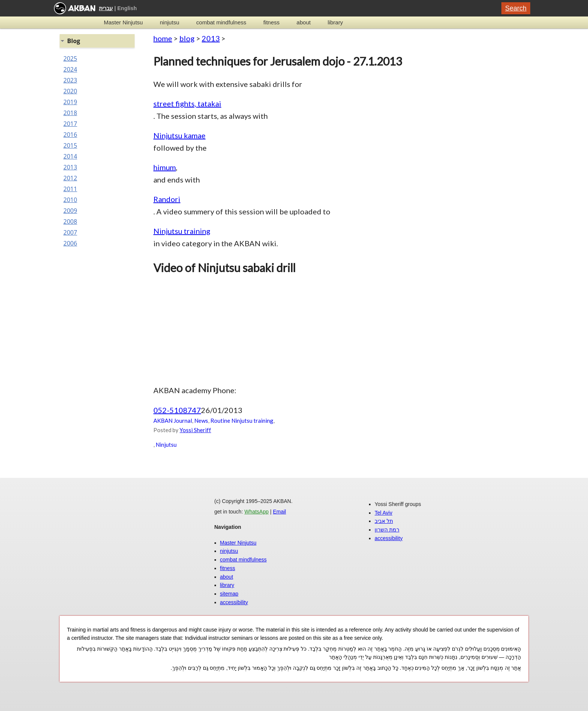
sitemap (229, 594)
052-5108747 (177, 410)
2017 (70, 124)
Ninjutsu (166, 445)
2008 (70, 222)
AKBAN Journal (173, 421)
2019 (70, 102)
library (335, 22)
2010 (70, 200)
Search (516, 8)
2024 (70, 69)
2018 (70, 113)
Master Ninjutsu (123, 22)
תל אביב (384, 521)
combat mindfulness (221, 22)
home (163, 38)
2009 (70, 211)
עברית (106, 8)
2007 (70, 232)
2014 (70, 156)
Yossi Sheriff (195, 430)
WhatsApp (257, 512)
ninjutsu (169, 22)
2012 (70, 178)
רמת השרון (387, 530)
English (127, 8)
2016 (70, 135)
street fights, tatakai (187, 103)
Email (280, 512)
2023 (70, 80)
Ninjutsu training (182, 231)
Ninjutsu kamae (179, 135)
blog (187, 38)
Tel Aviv (383, 513)
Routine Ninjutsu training (242, 421)
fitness (271, 22)
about (304, 22)
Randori (167, 199)
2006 (70, 243)
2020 (70, 91)
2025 (70, 58)
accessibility (234, 602)
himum (165, 167)
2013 (211, 38)
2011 (70, 189)
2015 (70, 145)
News (201, 421)
